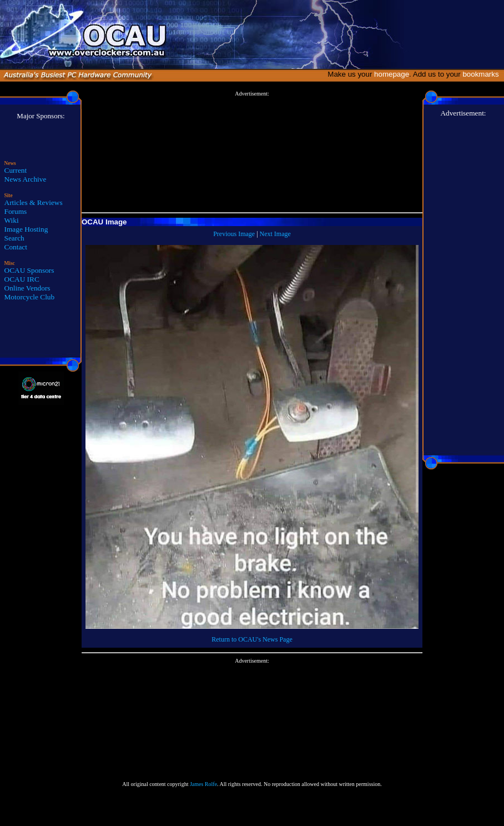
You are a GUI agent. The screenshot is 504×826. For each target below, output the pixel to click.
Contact (16, 247)
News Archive (26, 179)
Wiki (12, 220)
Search (14, 238)
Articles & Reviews (34, 202)
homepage (392, 74)
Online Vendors (27, 288)
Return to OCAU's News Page (252, 639)
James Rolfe (203, 784)
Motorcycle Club (30, 297)
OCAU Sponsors (29, 270)
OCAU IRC (22, 279)
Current (16, 170)
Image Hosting (26, 229)
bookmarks (483, 74)
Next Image (275, 234)
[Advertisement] (252, 152)
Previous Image (234, 234)
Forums (16, 211)
